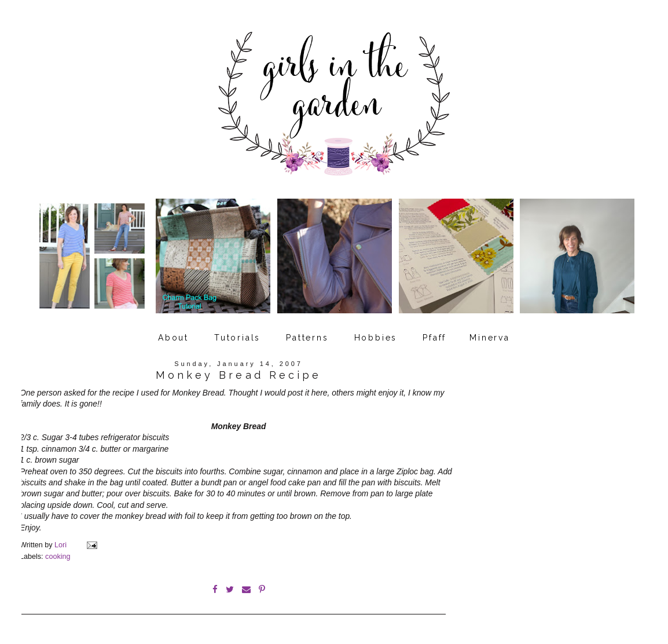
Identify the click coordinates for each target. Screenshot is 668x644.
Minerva (490, 338)
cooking (58, 557)
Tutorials (237, 338)
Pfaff (434, 338)
